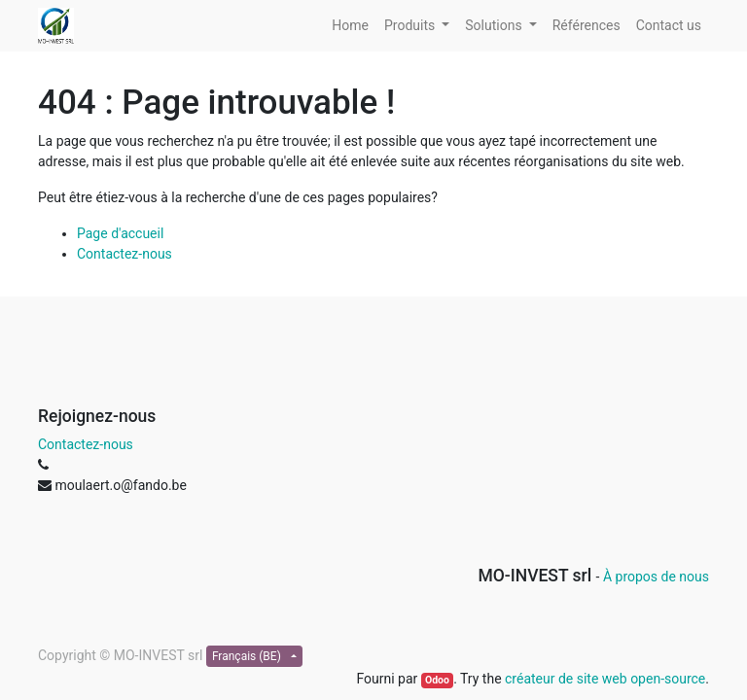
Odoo (437, 680)
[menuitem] (350, 26)
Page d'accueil (120, 233)
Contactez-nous (124, 254)
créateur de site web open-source (605, 679)
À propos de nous (656, 577)
